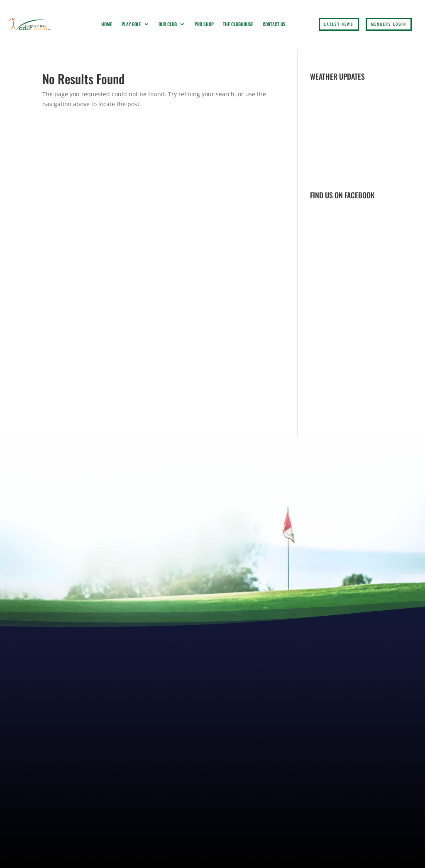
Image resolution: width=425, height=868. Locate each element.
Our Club (168, 24)
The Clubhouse (238, 24)
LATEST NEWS (339, 24)
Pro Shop (204, 24)
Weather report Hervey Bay (360, 175)
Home (107, 24)
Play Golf (131, 24)
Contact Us (274, 24)
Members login (389, 24)
